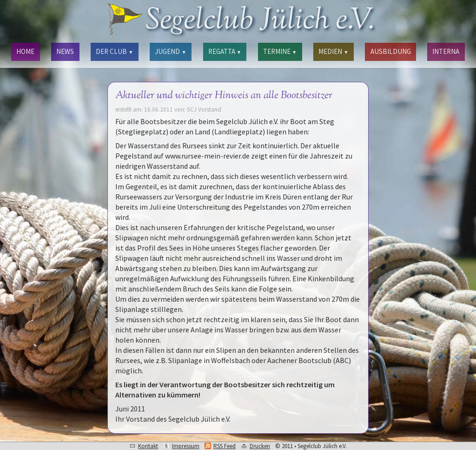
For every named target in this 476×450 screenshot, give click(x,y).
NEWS (65, 51)
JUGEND (170, 51)
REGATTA (225, 51)
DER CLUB (114, 51)
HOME (25, 51)
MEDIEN (333, 51)
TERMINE (280, 51)
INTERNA (446, 51)
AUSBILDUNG (391, 51)
